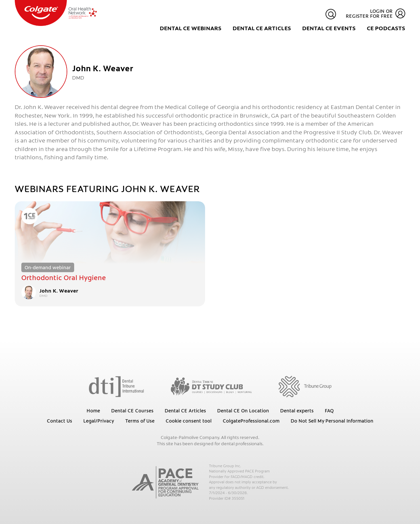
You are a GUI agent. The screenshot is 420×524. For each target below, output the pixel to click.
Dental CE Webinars (191, 28)
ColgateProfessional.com (251, 421)
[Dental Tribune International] (116, 386)
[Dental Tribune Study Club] (211, 386)
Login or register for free (376, 14)
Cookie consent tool (189, 421)
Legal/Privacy (99, 421)
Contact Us (60, 421)
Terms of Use (140, 421)
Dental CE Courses (132, 410)
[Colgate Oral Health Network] (56, 13)
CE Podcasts (386, 28)
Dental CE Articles (262, 28)
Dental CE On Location (243, 410)
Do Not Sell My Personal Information (332, 421)
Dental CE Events (329, 28)
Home (93, 410)
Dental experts (297, 410)
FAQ (329, 410)
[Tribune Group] (305, 386)
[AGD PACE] (165, 482)
